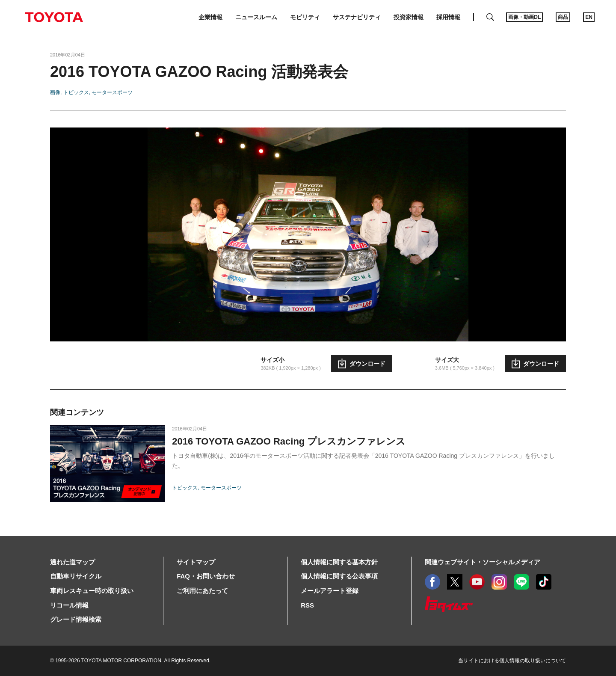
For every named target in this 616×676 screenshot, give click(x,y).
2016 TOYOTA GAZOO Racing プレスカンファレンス (289, 441)
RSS (307, 605)
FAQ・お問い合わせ (206, 576)
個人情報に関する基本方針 (339, 562)
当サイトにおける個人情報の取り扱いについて (512, 661)
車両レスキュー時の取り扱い (92, 591)
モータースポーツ (112, 92)
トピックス (76, 92)
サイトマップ (196, 562)
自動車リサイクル (76, 576)
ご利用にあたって (202, 591)
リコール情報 (69, 605)
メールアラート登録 (330, 591)
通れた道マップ (73, 562)
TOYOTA (54, 17)
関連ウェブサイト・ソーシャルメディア (483, 562)
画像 (55, 92)
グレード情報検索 (76, 619)
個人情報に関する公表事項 (339, 576)
